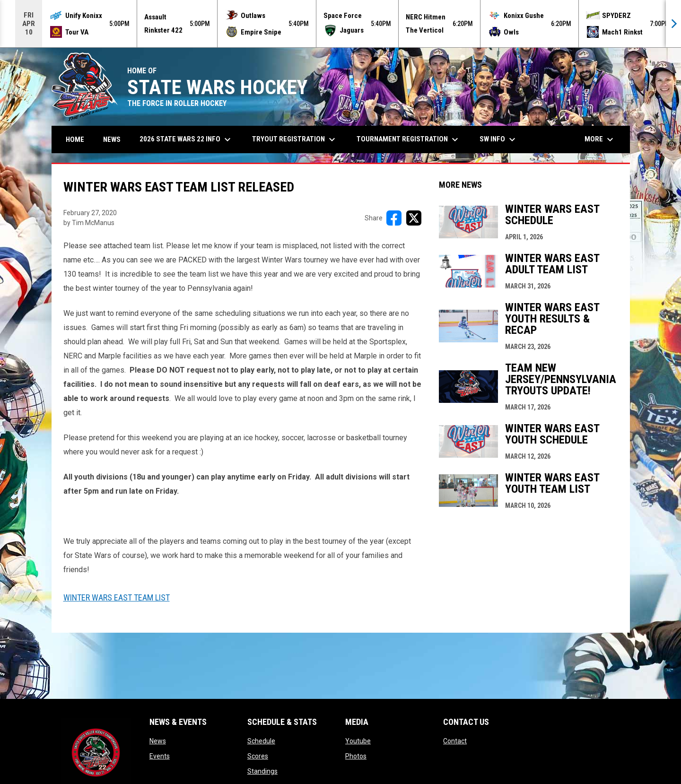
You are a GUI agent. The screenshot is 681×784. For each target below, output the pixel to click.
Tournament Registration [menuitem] (409, 139)
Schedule (261, 741)
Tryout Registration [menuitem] (295, 139)
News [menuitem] (112, 139)
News (158, 741)
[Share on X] (414, 218)
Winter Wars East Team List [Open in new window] (117, 597)
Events (160, 756)
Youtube (358, 741)
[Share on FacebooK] (394, 218)
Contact (455, 741)
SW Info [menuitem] (499, 139)
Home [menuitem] (75, 139)
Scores (258, 756)
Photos (356, 756)
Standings (262, 771)
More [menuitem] (600, 139)
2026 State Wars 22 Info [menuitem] (186, 139)
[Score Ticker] (340, 24)
